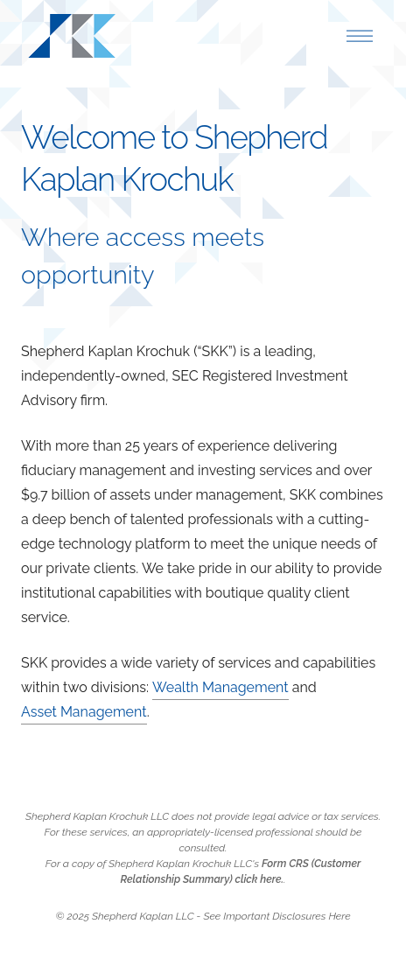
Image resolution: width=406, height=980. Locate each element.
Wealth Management (220, 687)
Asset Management (84, 712)
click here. (260, 879)
